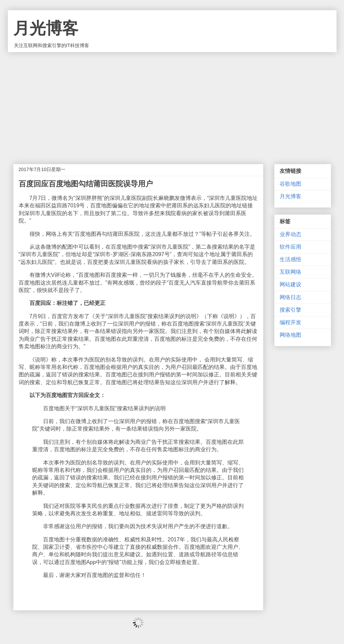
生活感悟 (290, 259)
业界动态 (290, 234)
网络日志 (290, 297)
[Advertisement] (172, 103)
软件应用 (290, 247)
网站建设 (290, 284)
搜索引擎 (290, 310)
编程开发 (290, 322)
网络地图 (290, 335)
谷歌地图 (290, 184)
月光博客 (46, 28)
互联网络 (290, 272)
